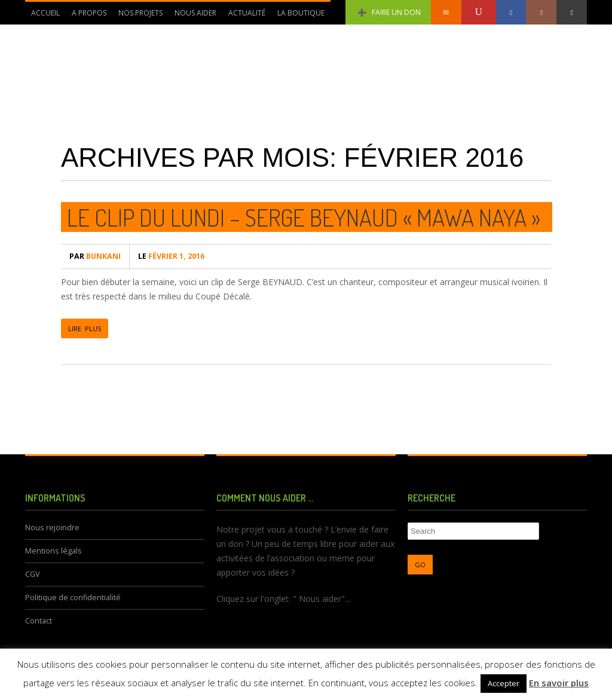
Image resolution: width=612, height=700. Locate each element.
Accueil (45, 13)
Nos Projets (137, 16)
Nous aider (192, 16)
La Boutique (301, 13)
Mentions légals (53, 551)
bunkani (95, 256)
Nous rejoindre (52, 528)
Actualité (244, 16)
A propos (86, 16)
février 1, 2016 (171, 256)
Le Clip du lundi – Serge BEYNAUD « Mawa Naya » (304, 217)
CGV (33, 574)
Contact (39, 621)
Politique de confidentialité (73, 597)
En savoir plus (559, 683)
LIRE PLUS (85, 328)
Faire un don (388, 12)
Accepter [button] (504, 683)
